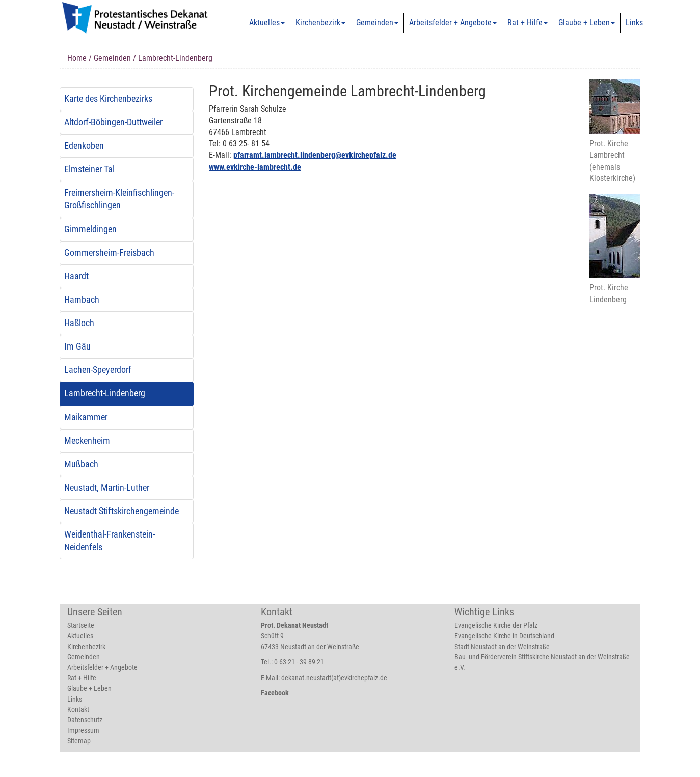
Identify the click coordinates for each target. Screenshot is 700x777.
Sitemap (79, 741)
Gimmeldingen (90, 229)
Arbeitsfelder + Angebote (453, 23)
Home (77, 58)
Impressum (83, 730)
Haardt (76, 276)
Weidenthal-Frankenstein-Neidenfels (110, 541)
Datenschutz (85, 720)
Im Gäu (77, 346)
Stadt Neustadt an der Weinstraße (502, 647)
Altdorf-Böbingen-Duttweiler (113, 122)
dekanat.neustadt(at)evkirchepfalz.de (334, 678)
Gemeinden (377, 23)
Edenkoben (84, 146)
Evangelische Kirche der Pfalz (496, 625)
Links (634, 23)
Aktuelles (267, 23)
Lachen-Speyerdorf (98, 370)
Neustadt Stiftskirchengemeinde (122, 511)
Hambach (82, 300)
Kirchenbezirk (320, 23)
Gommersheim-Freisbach (109, 253)
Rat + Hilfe (528, 23)
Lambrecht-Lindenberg (105, 393)
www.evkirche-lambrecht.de (255, 167)
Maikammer (86, 417)
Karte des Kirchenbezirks (108, 99)
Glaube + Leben (587, 23)
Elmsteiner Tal (89, 169)
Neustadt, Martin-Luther (107, 488)
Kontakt (78, 709)
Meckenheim (87, 441)
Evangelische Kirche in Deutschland (504, 636)
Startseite (81, 625)
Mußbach (81, 464)
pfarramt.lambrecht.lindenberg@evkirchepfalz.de (315, 155)
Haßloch (79, 323)
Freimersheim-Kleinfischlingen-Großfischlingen (119, 199)
